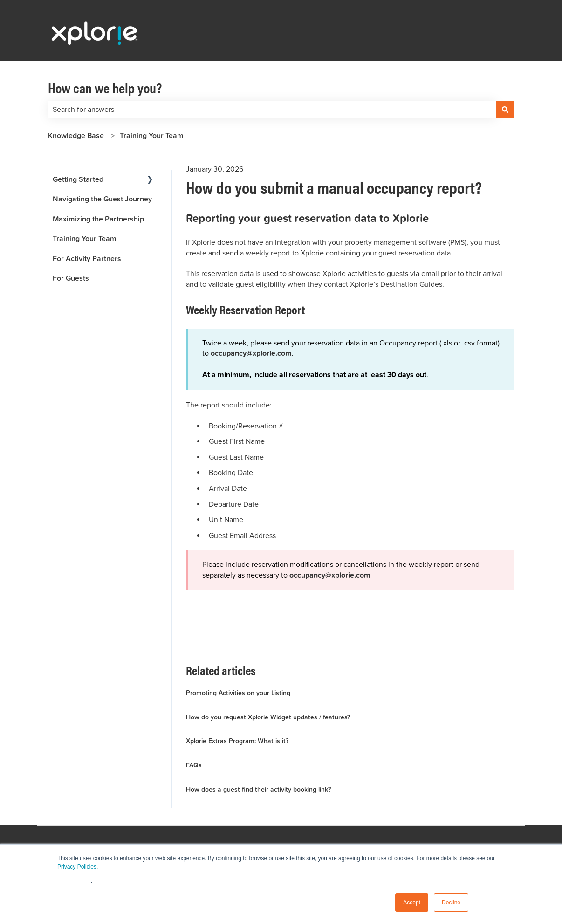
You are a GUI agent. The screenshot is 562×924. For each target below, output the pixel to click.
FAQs (194, 765)
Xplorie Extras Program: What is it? (237, 741)
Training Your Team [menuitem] (84, 238)
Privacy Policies (77, 867)
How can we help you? (105, 87)
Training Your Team (151, 135)
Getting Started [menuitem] (78, 179)
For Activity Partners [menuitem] (87, 259)
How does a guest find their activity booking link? (258, 789)
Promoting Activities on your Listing (238, 693)
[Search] (505, 110)
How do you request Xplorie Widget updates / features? (268, 717)
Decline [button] (451, 903)
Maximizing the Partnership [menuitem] (98, 219)
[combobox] (272, 110)
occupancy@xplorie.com (330, 576)
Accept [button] (412, 903)
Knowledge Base (76, 135)
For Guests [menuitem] (71, 278)
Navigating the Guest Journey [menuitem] (102, 199)
